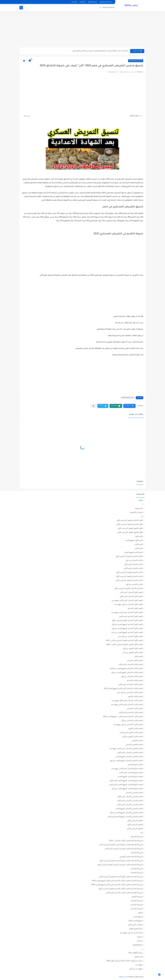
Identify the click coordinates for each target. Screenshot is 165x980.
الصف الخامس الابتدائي (134, 744)
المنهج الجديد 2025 (136, 921)
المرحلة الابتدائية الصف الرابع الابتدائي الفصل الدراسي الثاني (121, 845)
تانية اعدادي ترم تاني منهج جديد (131, 933)
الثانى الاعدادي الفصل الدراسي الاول (129, 572)
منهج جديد (139, 965)
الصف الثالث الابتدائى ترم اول (132, 676)
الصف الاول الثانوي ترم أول (133, 648)
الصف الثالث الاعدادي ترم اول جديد (130, 692)
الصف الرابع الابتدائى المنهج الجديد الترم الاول (126, 780)
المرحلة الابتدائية (109, 7)
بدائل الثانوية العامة (136, 61)
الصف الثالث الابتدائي (135, 660)
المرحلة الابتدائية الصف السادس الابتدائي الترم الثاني (124, 849)
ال (142, 516)
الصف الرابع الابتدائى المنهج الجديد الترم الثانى (126, 784)
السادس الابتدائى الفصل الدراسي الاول (128, 588)
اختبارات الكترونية (136, 512)
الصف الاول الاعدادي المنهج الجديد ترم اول (127, 628)
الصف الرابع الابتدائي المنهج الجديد (130, 776)
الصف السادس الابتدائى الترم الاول (130, 800)
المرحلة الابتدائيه (137, 853)
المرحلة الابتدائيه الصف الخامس (131, 857)
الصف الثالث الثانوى (135, 696)
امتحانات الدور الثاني (135, 925)
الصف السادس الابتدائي (134, 792)
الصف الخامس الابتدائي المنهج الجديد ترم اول (126, 760)
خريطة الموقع (93, 2)
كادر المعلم (139, 957)
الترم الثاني (138, 548)
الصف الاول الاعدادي (135, 608)
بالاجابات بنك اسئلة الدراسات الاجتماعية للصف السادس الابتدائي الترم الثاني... (99, 51)
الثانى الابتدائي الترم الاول (133, 564)
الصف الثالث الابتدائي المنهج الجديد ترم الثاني (126, 668)
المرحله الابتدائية (137, 901)
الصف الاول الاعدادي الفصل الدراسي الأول (127, 620)
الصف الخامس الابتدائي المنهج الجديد (129, 756)
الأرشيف (82, 2)
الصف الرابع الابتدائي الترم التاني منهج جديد (127, 768)
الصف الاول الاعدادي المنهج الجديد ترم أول (127, 624)
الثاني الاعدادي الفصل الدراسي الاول (129, 576)
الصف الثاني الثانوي (135, 728)
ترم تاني (140, 941)
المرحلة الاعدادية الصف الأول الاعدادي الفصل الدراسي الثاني (121, 877)
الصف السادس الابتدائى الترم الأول (130, 796)
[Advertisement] (82, 30)
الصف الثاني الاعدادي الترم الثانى (130, 712)
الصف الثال (138, 656)
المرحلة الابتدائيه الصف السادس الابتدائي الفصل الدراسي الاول (120, 865)
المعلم (140, 913)
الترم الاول (139, 536)
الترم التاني (138, 544)
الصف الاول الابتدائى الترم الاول (131, 596)
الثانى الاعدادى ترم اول (134, 584)
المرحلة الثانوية (137, 897)
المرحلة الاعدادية (137, 873)
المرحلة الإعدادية (137, 869)
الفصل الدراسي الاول (135, 824)
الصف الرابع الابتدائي (135, 764)
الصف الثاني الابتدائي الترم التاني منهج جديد (127, 704)
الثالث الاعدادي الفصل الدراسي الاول (129, 556)
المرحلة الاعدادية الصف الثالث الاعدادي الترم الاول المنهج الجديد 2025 (117, 881)
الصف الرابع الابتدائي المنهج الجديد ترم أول (127, 788)
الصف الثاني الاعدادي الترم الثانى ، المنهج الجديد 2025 (123, 716)
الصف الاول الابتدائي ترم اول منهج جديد (128, 604)
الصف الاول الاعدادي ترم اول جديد (130, 636)
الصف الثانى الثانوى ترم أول (132, 736)
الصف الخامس (137, 740)
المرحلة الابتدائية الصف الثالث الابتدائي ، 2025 (126, 840)
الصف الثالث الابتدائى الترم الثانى (130, 664)
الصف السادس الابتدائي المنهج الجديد (129, 808)
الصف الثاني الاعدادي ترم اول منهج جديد (128, 724)
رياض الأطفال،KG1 (136, 953)
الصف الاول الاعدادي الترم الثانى (131, 616)
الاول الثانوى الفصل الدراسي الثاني (130, 532)
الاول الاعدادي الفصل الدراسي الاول (130, 520)
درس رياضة (131, 5)
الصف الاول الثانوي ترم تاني (132, 652)
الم (141, 832)
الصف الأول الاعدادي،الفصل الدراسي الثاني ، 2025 (124, 640)
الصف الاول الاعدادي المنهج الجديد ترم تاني (127, 632)
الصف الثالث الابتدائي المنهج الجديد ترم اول (127, 672)
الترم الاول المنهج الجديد (134, 540)
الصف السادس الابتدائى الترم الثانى (130, 804)
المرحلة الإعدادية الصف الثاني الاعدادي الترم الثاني (124, 893)
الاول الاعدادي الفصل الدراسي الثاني (129, 524)
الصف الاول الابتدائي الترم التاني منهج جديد (127, 600)
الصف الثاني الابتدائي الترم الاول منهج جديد (127, 700)
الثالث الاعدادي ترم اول (134, 560)
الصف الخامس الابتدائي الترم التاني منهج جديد (126, 748)
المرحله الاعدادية (137, 905)
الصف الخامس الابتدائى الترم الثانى (130, 752)
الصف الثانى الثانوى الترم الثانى (131, 732)
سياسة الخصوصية (106, 2)
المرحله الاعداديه (137, 909)
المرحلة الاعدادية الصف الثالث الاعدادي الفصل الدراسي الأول (120, 889)
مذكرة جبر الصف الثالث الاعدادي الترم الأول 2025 (124, 961)
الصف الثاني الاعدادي (135, 708)
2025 (141, 500)
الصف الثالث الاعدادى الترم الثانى (130, 684)
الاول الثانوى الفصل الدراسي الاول (130, 528)
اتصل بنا (74, 2)
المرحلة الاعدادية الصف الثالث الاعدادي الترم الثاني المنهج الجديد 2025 (117, 885)
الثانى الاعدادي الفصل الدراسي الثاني (129, 580)
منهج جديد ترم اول (136, 969)
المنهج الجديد (138, 917)
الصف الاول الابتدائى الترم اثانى (131, 592)
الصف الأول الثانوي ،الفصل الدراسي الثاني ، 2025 (124, 644)
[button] (129, 406)
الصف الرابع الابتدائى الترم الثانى (131, 772)
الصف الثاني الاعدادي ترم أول (132, 720)
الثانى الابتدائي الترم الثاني (133, 568)
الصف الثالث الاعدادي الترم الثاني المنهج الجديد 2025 (123, 688)
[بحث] (21, 8)
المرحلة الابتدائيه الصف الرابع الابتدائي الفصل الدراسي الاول (121, 861)
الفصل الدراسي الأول (135, 820)
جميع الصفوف (137, 945)
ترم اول (140, 937)
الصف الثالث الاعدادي (135, 680)
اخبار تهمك (139, 508)
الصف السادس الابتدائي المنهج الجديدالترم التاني (125, 816)
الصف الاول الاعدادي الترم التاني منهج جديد (127, 612)
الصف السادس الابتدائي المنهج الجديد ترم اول (126, 812)
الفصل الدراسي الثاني (135, 828)
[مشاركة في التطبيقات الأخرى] (93, 406)
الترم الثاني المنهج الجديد (133, 552)
